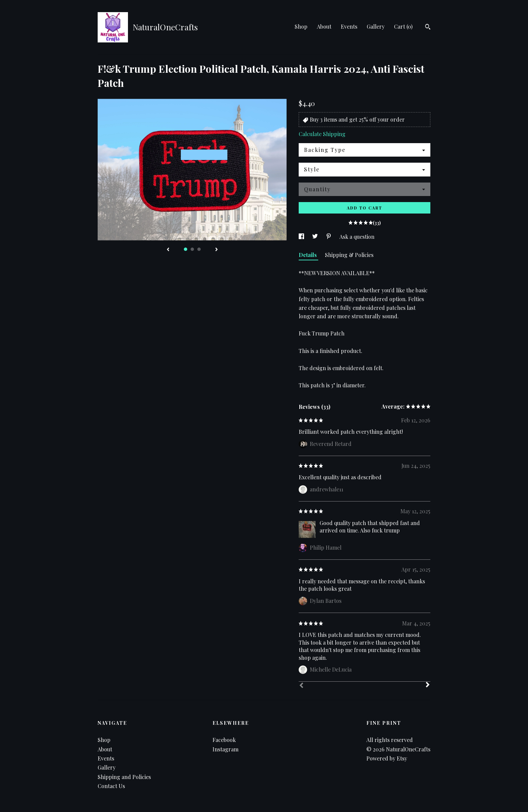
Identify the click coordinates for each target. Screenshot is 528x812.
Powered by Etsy (387, 758)
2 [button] (192, 249)
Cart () (403, 26)
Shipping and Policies (124, 777)
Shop (301, 26)
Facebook (224, 740)
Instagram (225, 749)
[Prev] (301, 686)
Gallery (376, 26)
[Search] (428, 28)
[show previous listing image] (168, 250)
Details (308, 255)
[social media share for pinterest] (329, 237)
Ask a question (357, 237)
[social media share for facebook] (302, 237)
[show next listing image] (217, 250)
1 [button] (186, 249)
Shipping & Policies (349, 255)
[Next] (428, 685)
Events (349, 26)
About (324, 26)
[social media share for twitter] (316, 237)
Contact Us (111, 786)
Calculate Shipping (322, 134)
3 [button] (199, 249)
